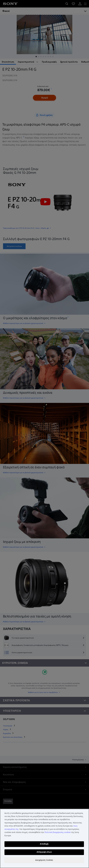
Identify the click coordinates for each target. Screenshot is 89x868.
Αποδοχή (44, 844)
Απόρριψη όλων (44, 852)
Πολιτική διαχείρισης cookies (58, 832)
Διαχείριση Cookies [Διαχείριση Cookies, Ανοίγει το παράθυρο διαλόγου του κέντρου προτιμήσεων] (44, 860)
